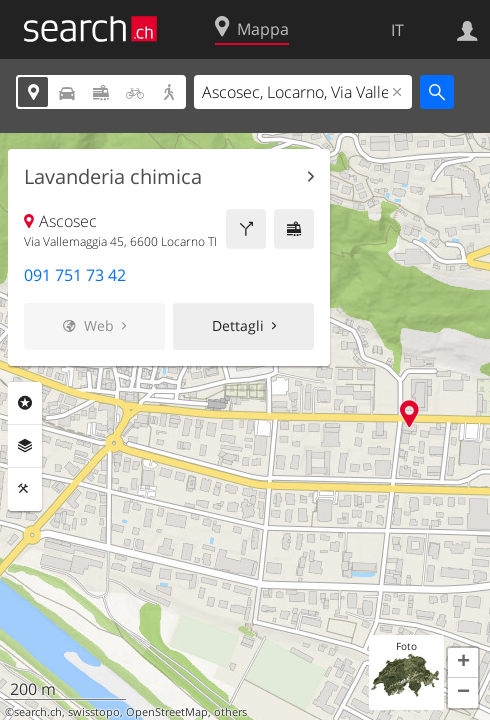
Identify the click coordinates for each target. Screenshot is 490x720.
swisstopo (94, 712)
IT (397, 30)
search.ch (38, 712)
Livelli (25, 446)
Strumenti (25, 489)
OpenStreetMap (167, 712)
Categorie (25, 403)
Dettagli (238, 325)
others (230, 712)
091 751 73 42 (75, 275)
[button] (463, 663)
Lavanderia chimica (113, 177)
